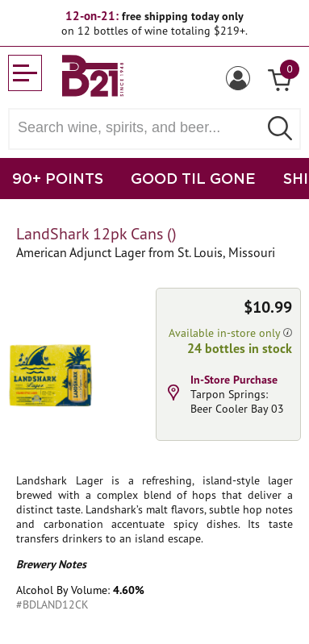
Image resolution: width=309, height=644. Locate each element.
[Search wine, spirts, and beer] (138, 128)
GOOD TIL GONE (193, 178)
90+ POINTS (58, 178)
